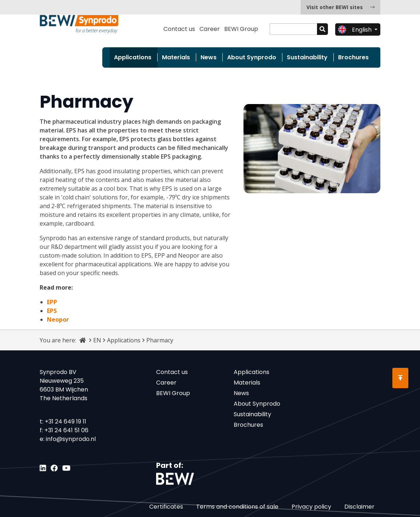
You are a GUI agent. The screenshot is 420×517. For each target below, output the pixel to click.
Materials (176, 57)
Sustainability (307, 57)
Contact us (179, 29)
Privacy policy (311, 507)
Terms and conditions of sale (237, 507)
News (209, 57)
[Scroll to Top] (400, 378)
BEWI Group (241, 29)
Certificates (166, 507)
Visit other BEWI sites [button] (340, 7)
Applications (133, 57)
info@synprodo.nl (71, 439)
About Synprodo (252, 57)
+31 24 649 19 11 (66, 421)
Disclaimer (359, 507)
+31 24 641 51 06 (66, 430)
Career (210, 29)
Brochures (353, 57)
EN (97, 340)
